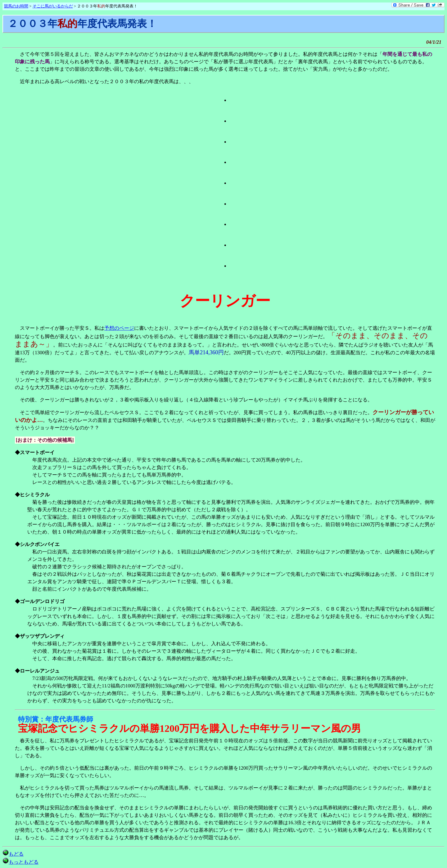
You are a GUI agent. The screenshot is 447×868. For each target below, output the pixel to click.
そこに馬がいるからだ (53, 6)
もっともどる (20, 862)
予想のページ (119, 328)
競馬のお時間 (16, 6)
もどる (13, 854)
